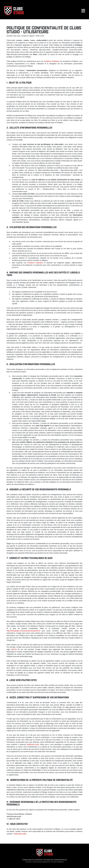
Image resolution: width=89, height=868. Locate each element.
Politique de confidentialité (55, 860)
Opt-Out (14, 649)
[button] (83, 12)
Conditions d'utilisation (52, 61)
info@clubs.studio (33, 744)
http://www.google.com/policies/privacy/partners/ (23, 631)
